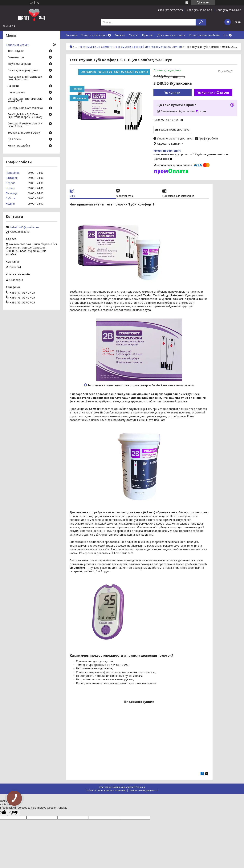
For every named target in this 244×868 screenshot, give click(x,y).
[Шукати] (201, 22)
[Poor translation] (14, 813)
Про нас (148, 35)
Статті (134, 35)
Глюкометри (16, 57)
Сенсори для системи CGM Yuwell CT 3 (25, 100)
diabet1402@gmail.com (24, 227)
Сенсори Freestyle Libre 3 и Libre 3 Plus (25, 125)
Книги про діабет (19, 146)
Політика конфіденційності (144, 790)
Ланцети (13, 86)
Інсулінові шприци (19, 64)
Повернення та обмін (204, 35)
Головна (71, 35)
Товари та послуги (94, 35)
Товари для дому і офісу (24, 133)
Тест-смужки (16, 51)
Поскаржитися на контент (112, 790)
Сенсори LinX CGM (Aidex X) (25, 108)
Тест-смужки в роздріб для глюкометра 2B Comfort (148, 47)
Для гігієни (15, 139)
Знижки (120, 35)
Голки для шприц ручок (23, 70)
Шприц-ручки (16, 92)
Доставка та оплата (171, 35)
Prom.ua (140, 787)
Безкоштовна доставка (174, 129)
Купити (174, 93)
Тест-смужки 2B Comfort (96, 47)
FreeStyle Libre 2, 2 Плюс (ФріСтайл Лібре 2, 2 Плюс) (25, 116)
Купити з (215, 93)
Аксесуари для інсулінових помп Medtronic (25, 78)
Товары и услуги (17, 45)
